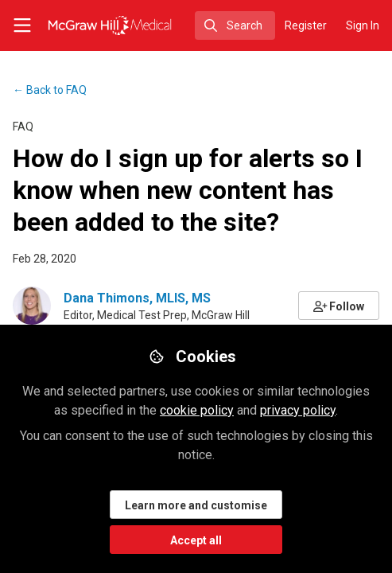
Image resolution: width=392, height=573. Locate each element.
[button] (339, 306)
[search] (235, 25)
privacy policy (298, 410)
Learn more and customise (196, 505)
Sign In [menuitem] (363, 25)
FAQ (50, 90)
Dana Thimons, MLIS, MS (137, 298)
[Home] (85, 25)
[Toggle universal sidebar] (22, 25)
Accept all (196, 540)
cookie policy (197, 410)
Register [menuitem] (306, 25)
